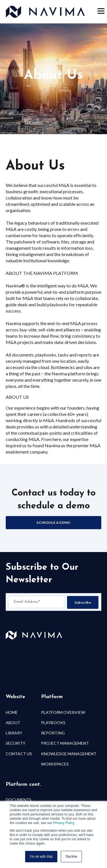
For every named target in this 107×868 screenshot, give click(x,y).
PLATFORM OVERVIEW (63, 712)
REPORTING (53, 733)
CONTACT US (19, 754)
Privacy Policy (64, 823)
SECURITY (16, 743)
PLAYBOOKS (53, 723)
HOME (12, 712)
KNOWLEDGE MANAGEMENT (69, 754)
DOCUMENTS (19, 800)
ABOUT (13, 723)
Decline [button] (71, 857)
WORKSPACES (55, 764)
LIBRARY (14, 733)
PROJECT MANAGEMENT (65, 743)
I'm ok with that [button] (41, 857)
